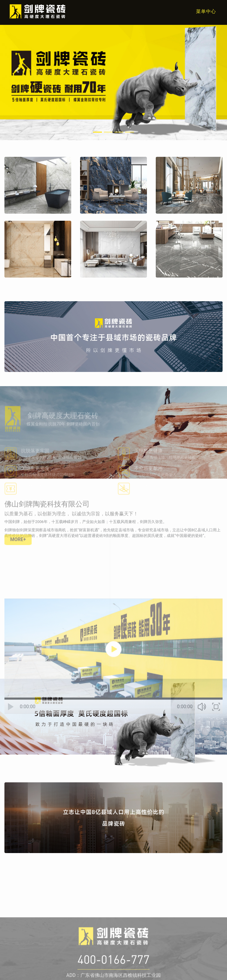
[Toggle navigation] (202, 11)
